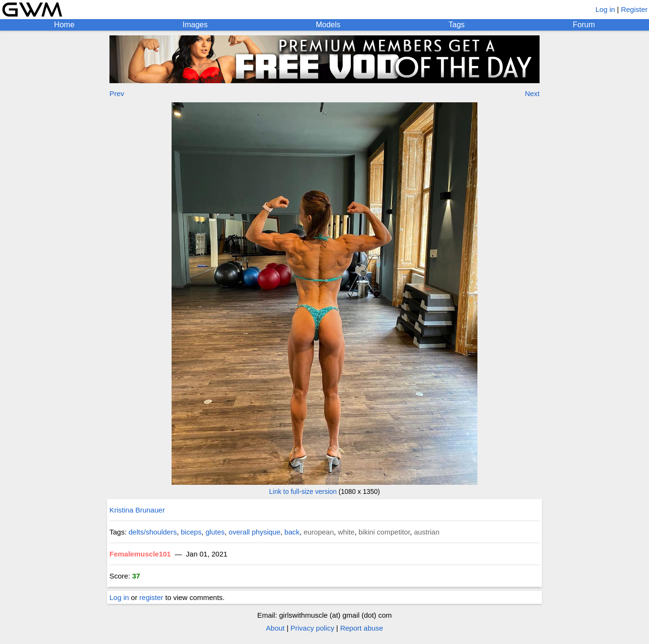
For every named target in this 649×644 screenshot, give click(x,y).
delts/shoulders (153, 532)
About (275, 628)
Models (328, 25)
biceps (191, 532)
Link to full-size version (303, 491)
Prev (117, 93)
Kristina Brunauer (137, 510)
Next (532, 93)
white (346, 532)
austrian (427, 532)
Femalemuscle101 (140, 554)
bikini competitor (384, 532)
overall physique (254, 532)
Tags (457, 25)
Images (195, 25)
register (151, 597)
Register (634, 9)
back (292, 532)
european (319, 532)
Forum (584, 25)
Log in (605, 9)
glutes (215, 532)
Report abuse (362, 628)
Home (64, 25)
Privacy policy (313, 628)
